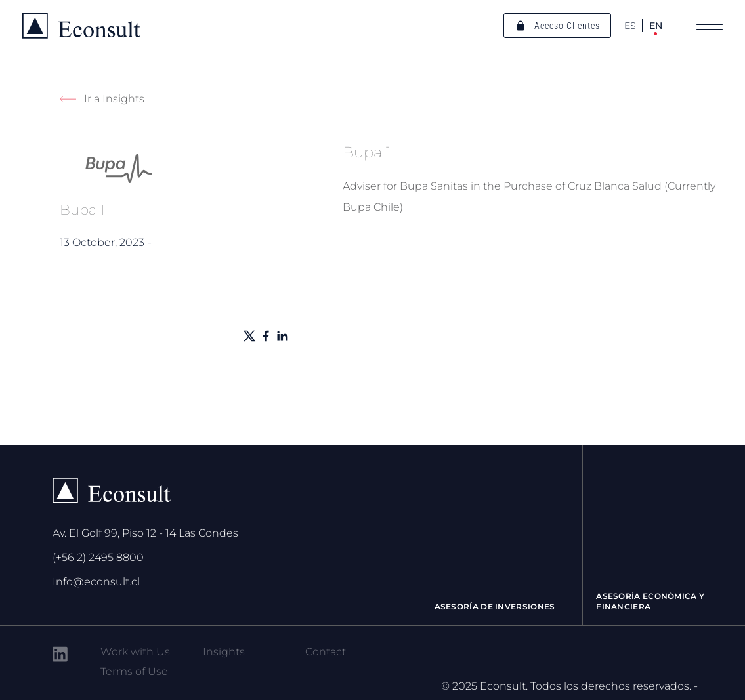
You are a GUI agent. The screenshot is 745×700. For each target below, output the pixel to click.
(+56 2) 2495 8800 (98, 557)
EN (656, 26)
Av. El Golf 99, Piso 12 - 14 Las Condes (145, 533)
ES (630, 26)
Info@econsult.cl (96, 582)
